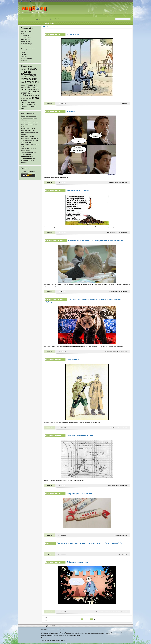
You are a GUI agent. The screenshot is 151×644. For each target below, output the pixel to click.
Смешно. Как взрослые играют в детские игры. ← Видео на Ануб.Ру (89, 543)
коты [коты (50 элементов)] (26, 88)
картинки (112, 233)
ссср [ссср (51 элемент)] (25, 96)
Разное (23, 53)
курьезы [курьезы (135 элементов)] (24, 89)
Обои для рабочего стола (28, 49)
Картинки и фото (25, 39)
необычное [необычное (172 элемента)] (35, 89)
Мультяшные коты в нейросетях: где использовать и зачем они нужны (30, 124)
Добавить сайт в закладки (28, 19)
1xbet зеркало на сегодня (28, 172)
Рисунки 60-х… (74, 360)
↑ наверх (54, 626)
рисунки (119, 428)
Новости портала (26, 47)
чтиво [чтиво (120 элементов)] (34, 104)
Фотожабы (24, 60)
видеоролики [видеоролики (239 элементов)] (26, 74)
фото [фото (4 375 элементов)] (35, 98)
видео (119, 554)
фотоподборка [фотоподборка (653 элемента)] (28, 102)
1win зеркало (25, 173)
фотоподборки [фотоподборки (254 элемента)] (27, 104)
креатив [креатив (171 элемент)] (35, 88)
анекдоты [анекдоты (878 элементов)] (33, 69)
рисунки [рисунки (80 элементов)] (35, 94)
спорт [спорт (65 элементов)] (22, 96)
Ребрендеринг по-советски (80, 494)
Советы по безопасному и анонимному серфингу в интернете (28, 160)
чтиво (119, 292)
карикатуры (108, 612)
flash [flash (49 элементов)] (22, 69)
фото (122, 612)
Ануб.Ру (47, 626)
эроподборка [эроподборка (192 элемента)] (26, 106)
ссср (123, 428)
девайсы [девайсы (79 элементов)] (27, 76)
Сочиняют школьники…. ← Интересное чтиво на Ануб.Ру (96, 241)
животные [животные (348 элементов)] (27, 78)
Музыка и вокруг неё (26, 43)
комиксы (117, 183)
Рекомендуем (25, 55)
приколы (122, 183)
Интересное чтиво (26, 37)
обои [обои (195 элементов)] (23, 92)
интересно (110, 352)
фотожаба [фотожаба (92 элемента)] (24, 100)
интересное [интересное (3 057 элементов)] (32, 82)
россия (115, 352)
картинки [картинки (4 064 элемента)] (31, 85)
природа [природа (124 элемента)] (24, 94)
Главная (25, 1)
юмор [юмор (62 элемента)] (22, 108)
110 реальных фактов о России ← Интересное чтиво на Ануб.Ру (83, 301)
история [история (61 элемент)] (23, 86)
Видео (23, 34)
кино (113, 183)
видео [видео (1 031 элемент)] (27, 71)
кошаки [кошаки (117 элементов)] (30, 88)
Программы (24, 51)
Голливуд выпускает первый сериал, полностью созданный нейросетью (29, 118)
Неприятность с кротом (78, 191)
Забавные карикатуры (78, 562)
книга (116, 233)
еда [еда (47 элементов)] (22, 78)
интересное (102, 612)
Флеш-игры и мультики (27, 59)
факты (119, 352)
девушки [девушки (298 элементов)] (34, 76)
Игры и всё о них (25, 35)
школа (122, 292)
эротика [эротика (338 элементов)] (34, 106)
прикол (122, 233)
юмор (126, 103)
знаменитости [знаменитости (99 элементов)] (31, 80)
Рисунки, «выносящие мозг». (81, 436)
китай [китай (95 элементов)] (23, 88)
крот (119, 233)
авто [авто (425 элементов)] (25, 69)
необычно (114, 428)
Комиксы (71, 111)
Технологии (24, 57)
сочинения (114, 292)
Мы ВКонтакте (36, 1)
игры (122, 554)
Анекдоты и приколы (27, 32)
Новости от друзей (26, 45)
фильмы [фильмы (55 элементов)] (23, 98)
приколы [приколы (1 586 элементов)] (34, 92)
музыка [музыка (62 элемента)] (29, 89)
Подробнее (49, 103)
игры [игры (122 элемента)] (23, 82)
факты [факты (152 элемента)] (36, 95)
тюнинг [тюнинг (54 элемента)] (32, 96)
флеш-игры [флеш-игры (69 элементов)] (29, 98)
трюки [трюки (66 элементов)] (28, 96)
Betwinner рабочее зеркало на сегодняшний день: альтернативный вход (29, 154)
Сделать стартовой (43, 19)
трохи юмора (73, 34)
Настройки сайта (55, 19)
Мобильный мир (25, 41)
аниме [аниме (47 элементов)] (22, 72)
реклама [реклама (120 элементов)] (30, 94)
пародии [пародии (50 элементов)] (27, 92)
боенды (119, 535)
